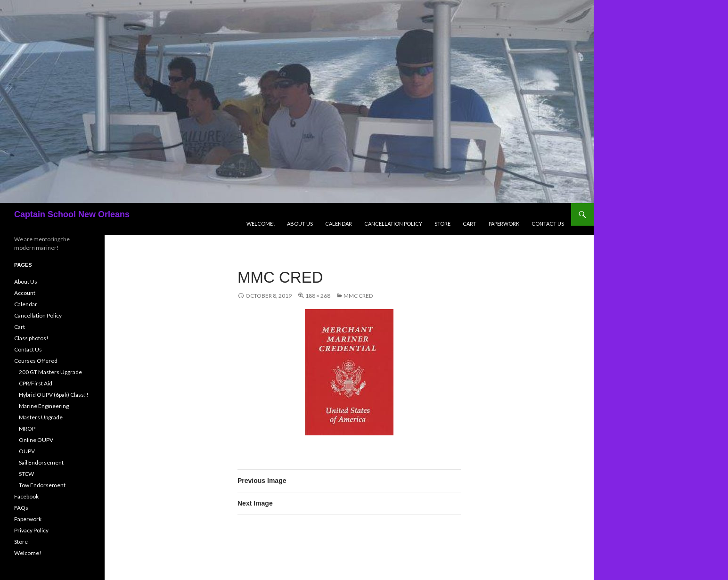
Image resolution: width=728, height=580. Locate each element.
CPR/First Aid (36, 383)
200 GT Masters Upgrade (50, 372)
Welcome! (261, 224)
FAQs (21, 508)
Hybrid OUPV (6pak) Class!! (54, 395)
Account (25, 293)
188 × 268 (318, 296)
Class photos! (31, 338)
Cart (470, 224)
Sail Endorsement (41, 462)
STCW (26, 474)
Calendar (339, 224)
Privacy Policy (31, 530)
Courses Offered (36, 361)
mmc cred (358, 296)
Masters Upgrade (41, 417)
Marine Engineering (44, 406)
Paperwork (504, 224)
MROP (27, 429)
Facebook (26, 496)
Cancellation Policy (393, 224)
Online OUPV (36, 440)
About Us (300, 224)
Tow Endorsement (42, 485)
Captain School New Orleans (72, 214)
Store (442, 224)
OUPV (27, 451)
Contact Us (548, 224)
